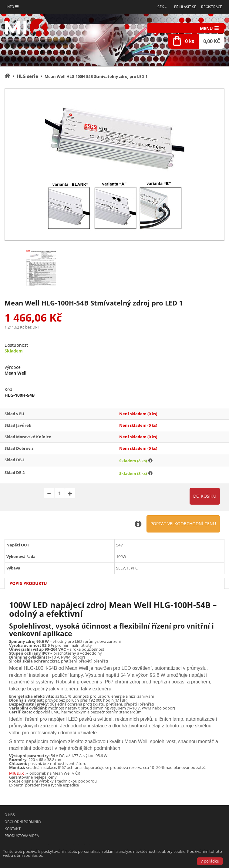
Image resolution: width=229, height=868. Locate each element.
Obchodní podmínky (23, 822)
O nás (10, 815)
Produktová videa (22, 836)
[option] (114, 165)
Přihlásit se (185, 7)
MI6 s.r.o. (17, 773)
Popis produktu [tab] (28, 583)
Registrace (212, 7)
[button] (162, 7)
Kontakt (13, 829)
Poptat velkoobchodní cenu (183, 524)
